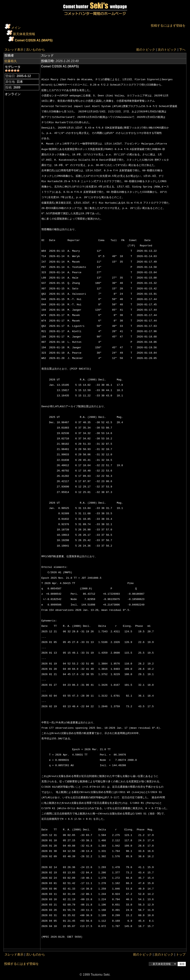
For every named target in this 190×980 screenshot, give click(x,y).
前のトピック (146, 50)
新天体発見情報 (24, 34)
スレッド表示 (14, 50)
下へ (182, 50)
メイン (16, 28)
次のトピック (167, 50)
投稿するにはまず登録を (168, 26)
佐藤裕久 (11, 61)
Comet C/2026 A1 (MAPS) (34, 40)
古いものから (35, 50)
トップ (181, 954)
